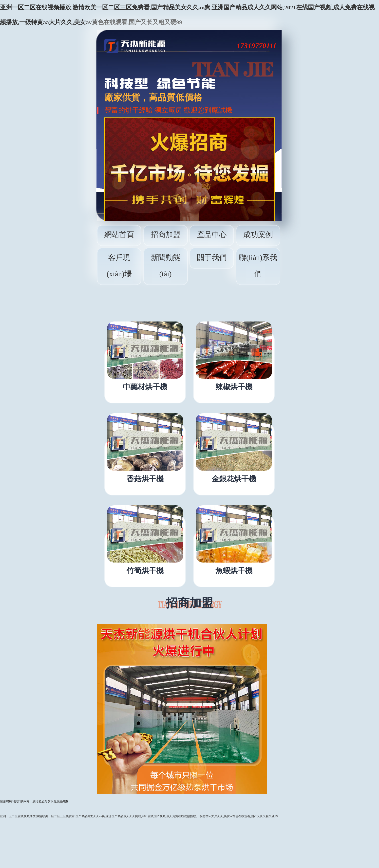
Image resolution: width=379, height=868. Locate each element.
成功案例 (258, 235)
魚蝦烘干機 (234, 571)
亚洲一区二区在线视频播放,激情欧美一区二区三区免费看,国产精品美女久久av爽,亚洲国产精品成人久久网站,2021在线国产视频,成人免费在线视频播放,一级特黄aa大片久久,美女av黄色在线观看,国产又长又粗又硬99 (139, 816)
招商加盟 (166, 235)
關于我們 (212, 257)
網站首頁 (119, 235)
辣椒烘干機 (234, 387)
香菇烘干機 (145, 479)
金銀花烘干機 (234, 479)
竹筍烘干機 (145, 571)
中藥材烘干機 (145, 387)
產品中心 (212, 235)
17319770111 (257, 46)
